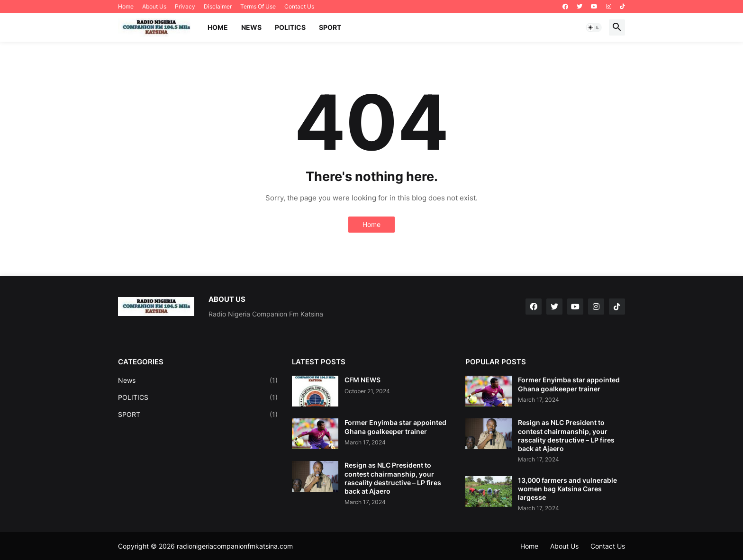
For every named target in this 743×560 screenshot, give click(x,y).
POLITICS (290, 27)
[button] (594, 27)
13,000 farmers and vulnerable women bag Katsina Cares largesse (567, 489)
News (198, 380)
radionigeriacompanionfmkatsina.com (235, 546)
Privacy (185, 6)
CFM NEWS (362, 380)
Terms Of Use (258, 6)
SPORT (330, 27)
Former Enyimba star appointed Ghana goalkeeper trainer (395, 427)
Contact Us (299, 6)
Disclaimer (218, 6)
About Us (154, 6)
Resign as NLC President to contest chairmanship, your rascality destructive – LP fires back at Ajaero (393, 478)
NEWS (251, 27)
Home (126, 6)
